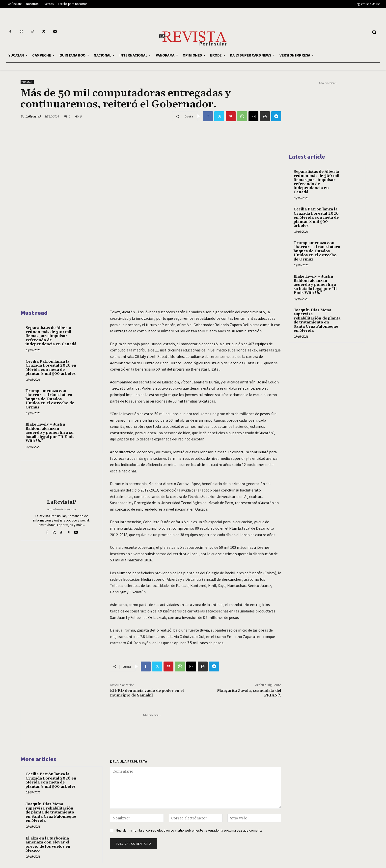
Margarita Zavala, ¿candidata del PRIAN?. (249, 693)
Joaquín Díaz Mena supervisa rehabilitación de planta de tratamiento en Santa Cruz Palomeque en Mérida (51, 812)
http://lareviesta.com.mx (62, 509)
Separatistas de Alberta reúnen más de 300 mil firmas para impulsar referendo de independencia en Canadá (51, 336)
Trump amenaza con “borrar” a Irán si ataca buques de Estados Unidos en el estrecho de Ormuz (50, 399)
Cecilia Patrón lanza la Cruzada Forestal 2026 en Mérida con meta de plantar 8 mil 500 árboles (51, 368)
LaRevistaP (33, 116)
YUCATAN (27, 82)
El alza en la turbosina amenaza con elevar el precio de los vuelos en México (48, 845)
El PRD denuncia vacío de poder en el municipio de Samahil (147, 693)
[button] (374, 32)
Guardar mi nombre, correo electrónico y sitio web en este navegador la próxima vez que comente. (190, 830)
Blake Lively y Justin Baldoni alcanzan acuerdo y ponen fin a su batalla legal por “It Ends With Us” (50, 433)
